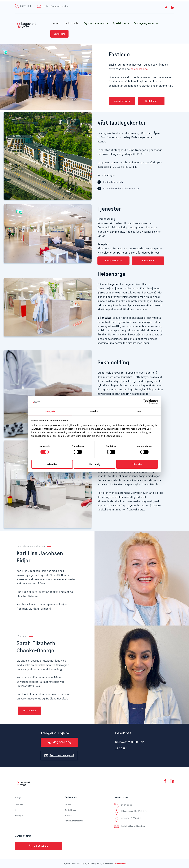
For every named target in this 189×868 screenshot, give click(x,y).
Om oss (68, 805)
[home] (30, 29)
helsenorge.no (139, 69)
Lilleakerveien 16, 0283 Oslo (134, 811)
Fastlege (19, 816)
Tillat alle (137, 464)
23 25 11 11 (121, 748)
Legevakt (56, 23)
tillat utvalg (94, 464)
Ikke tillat (52, 464)
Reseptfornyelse (122, 101)
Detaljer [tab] (94, 411)
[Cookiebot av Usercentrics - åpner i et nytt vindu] (145, 402)
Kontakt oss (70, 810)
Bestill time (59, 34)
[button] (96, 23)
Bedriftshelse (72, 23)
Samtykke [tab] (50, 411)
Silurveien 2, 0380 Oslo (132, 818)
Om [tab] (139, 411)
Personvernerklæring (74, 821)
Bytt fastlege (30, 711)
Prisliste (68, 816)
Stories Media (120, 863)
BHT (17, 810)
